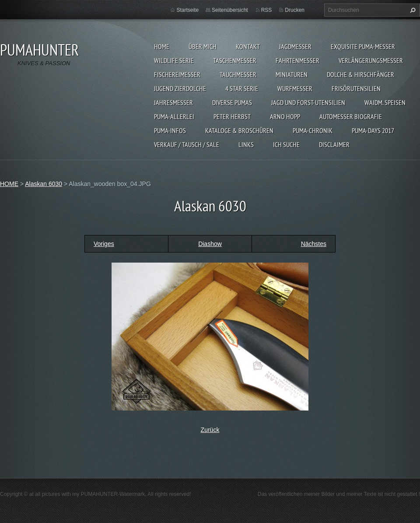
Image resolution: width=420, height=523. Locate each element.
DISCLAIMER (334, 144)
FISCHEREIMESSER (177, 74)
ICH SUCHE (286, 144)
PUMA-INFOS (170, 130)
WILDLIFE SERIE (174, 60)
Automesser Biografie (351, 116)
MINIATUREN (292, 74)
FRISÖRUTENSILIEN (356, 88)
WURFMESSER (295, 88)
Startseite (187, 10)
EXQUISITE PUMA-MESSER (363, 46)
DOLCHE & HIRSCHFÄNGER (360, 74)
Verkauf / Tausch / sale (187, 144)
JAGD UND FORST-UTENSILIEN (308, 102)
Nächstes (314, 244)
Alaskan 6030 (44, 184)
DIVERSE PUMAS (232, 102)
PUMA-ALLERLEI (174, 116)
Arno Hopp (285, 116)
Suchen (412, 10)
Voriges (104, 244)
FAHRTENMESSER (297, 60)
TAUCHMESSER (238, 74)
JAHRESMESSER (173, 102)
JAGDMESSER (295, 46)
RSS (267, 10)
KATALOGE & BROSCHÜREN (239, 130)
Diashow (210, 244)
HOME (162, 46)
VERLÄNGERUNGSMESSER (371, 60)
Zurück (210, 430)
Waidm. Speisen (385, 102)
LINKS (246, 144)
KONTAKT (248, 46)
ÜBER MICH (203, 46)
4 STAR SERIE (242, 88)
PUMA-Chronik (313, 130)
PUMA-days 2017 (373, 130)
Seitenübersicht (230, 10)
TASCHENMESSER (235, 60)
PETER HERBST (232, 116)
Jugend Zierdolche (180, 88)
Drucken (295, 10)
